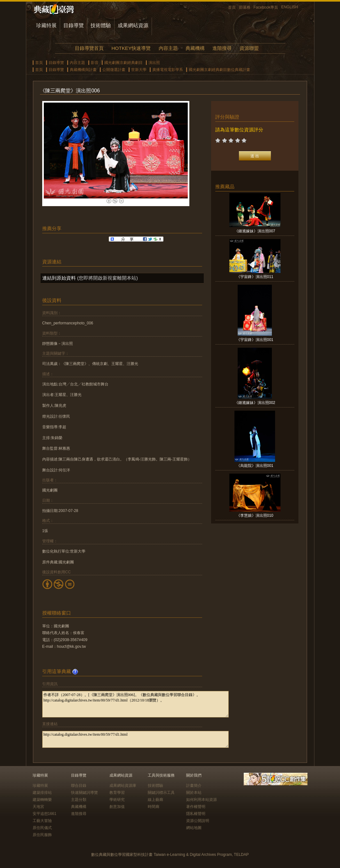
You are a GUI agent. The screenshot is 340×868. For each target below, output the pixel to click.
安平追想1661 (45, 814)
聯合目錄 (79, 786)
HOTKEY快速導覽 (131, 48)
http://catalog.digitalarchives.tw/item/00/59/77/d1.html (135, 739)
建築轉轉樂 (42, 800)
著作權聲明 (196, 807)
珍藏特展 (46, 25)
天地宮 (38, 807)
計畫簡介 (194, 786)
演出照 (154, 63)
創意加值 (117, 807)
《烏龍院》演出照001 (255, 466)
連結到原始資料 (59, 278)
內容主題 (168, 48)
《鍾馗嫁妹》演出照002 (255, 403)
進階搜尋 (222, 48)
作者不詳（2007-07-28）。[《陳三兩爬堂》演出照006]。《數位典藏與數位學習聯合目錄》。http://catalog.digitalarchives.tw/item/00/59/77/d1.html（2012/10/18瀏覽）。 (135, 704)
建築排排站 (42, 793)
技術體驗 (101, 25)
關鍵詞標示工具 (161, 793)
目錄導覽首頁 (89, 48)
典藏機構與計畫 (83, 70)
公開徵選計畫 (114, 70)
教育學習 (117, 793)
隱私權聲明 (196, 814)
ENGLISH (290, 7)
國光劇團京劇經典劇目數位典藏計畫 (219, 70)
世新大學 (139, 70)
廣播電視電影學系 (168, 70)
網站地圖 (194, 828)
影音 (95, 63)
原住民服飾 (42, 835)
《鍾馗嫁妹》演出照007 (255, 231)
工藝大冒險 (42, 821)
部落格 (245, 7)
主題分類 (79, 800)
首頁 (232, 7)
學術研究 (117, 800)
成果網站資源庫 (123, 786)
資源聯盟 (249, 48)
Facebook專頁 (266, 7)
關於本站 (194, 793)
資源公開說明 (198, 821)
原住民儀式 (42, 828)
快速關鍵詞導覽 (84, 793)
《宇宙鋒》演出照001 (255, 340)
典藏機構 (195, 48)
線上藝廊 (155, 800)
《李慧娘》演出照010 (255, 515)
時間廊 (154, 807)
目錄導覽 (74, 25)
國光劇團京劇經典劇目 (123, 63)
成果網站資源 (133, 25)
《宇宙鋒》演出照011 (255, 277)
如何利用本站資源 (202, 800)
